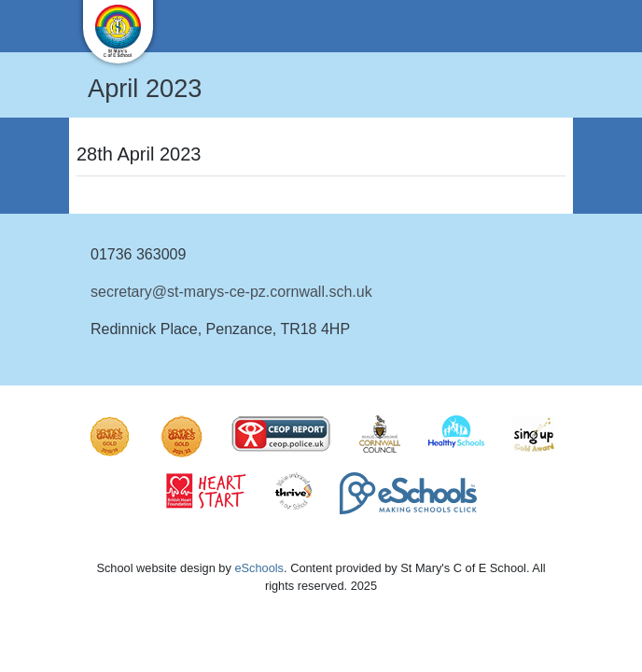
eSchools (259, 568)
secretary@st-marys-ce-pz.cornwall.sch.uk (231, 292)
